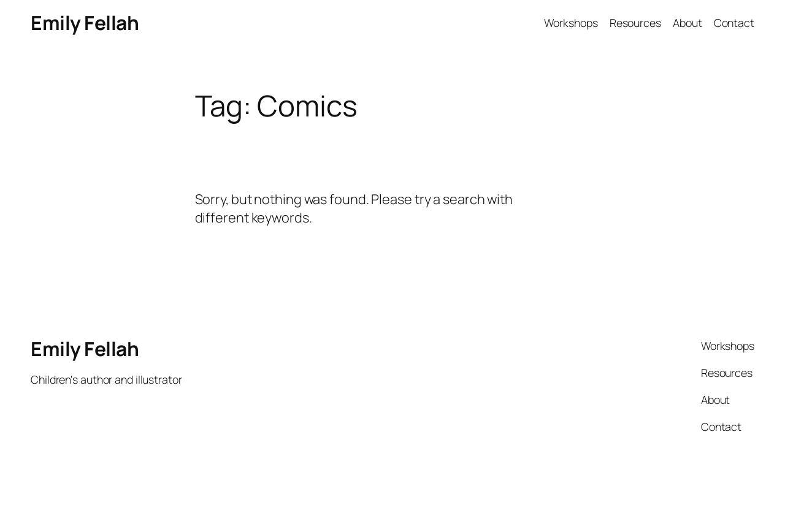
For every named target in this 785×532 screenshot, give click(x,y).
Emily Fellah (85, 23)
